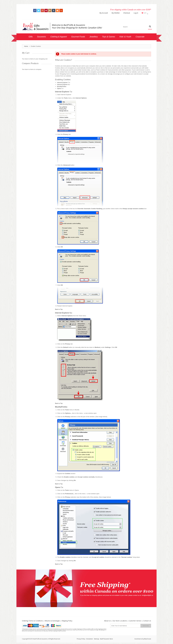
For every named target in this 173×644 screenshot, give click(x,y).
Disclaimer (90, 638)
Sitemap (97, 638)
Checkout (128, 13)
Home (26, 45)
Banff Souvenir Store (107, 638)
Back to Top (59, 309)
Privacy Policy (81, 638)
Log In (137, 13)
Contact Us (147, 620)
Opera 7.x (60, 88)
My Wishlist (117, 13)
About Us (107, 620)
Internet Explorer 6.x (63, 84)
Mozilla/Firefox (62, 86)
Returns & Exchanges (52, 620)
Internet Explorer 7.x (63, 82)
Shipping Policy (67, 620)
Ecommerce (138, 638)
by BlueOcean (147, 638)
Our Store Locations (120, 620)
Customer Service (135, 620)
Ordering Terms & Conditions (32, 620)
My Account (105, 13)
